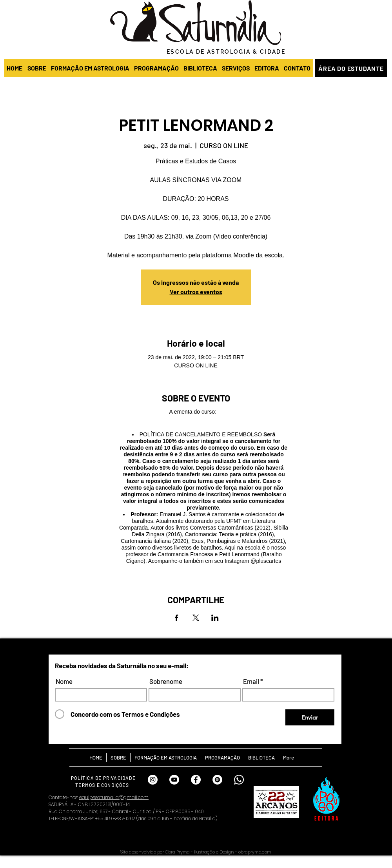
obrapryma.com (255, 852)
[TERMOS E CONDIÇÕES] (103, 785)
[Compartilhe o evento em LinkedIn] (215, 618)
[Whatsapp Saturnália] (239, 780)
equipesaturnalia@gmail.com (114, 797)
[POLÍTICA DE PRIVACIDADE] (104, 778)
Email (251, 681)
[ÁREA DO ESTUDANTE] (351, 68)
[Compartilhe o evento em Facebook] (177, 618)
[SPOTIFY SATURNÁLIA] (217, 780)
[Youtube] (174, 780)
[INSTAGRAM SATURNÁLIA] (153, 780)
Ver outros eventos (196, 292)
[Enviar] (310, 717)
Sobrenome (166, 681)
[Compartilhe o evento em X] (196, 618)
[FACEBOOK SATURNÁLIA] (196, 780)
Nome (64, 681)
